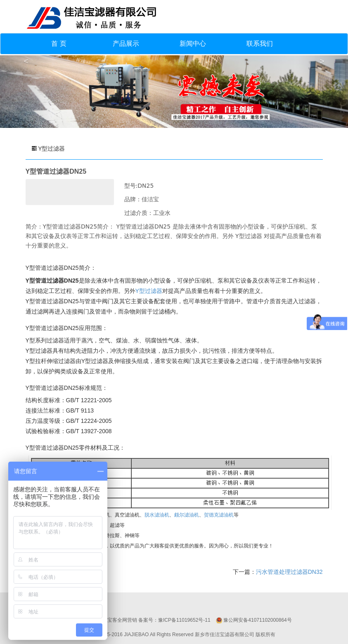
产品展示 (126, 44)
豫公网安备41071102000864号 (257, 620)
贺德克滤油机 (219, 515)
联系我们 (260, 44)
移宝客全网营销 (120, 620)
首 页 (59, 44)
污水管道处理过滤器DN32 (289, 572)
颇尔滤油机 (187, 515)
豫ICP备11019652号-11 (184, 620)
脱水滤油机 (157, 515)
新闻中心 (193, 44)
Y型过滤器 (149, 291)
